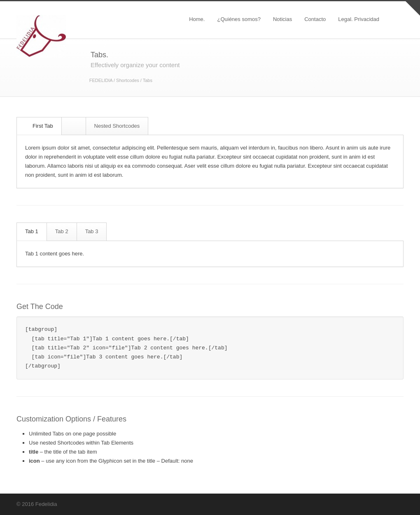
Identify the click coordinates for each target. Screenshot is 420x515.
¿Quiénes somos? (239, 19)
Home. (197, 19)
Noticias (282, 19)
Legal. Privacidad (359, 19)
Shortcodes (128, 80)
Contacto (315, 19)
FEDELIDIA (101, 80)
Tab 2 (62, 231)
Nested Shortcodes (117, 126)
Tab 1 (32, 231)
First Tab (40, 126)
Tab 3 (92, 231)
